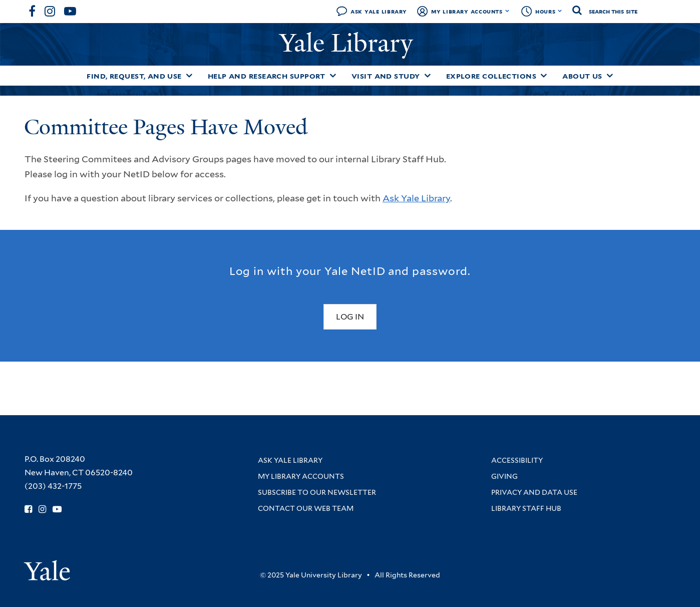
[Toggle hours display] (560, 11)
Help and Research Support (267, 76)
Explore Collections (491, 76)
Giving (504, 476)
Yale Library (349, 43)
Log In (350, 317)
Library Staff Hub (526, 508)
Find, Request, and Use (134, 76)
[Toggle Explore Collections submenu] (544, 76)
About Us (582, 76)
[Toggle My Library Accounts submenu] (507, 11)
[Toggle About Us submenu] (610, 76)
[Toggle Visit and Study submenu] (428, 76)
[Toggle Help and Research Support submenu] (333, 76)
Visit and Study (386, 76)
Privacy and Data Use (534, 492)
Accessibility (517, 460)
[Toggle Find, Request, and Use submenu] (189, 76)
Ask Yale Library (379, 11)
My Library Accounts (467, 11)
